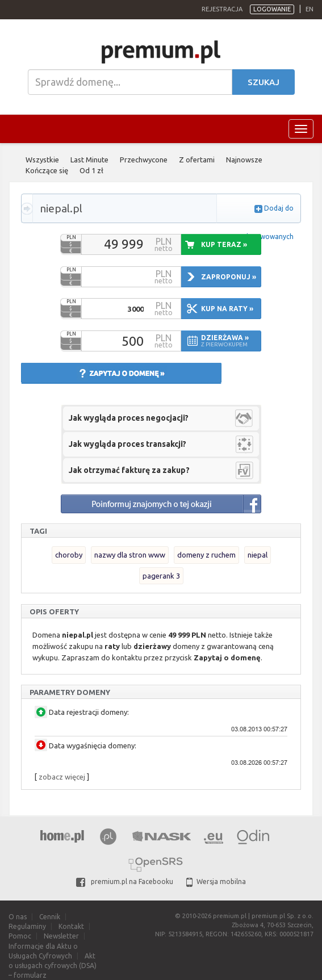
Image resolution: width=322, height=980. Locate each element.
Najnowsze (244, 160)
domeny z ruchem (206, 555)
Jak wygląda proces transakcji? (127, 444)
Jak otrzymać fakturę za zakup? (129, 470)
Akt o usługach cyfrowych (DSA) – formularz (53, 966)
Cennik (50, 917)
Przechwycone (144, 160)
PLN (71, 237)
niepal (258, 555)
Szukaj (264, 82)
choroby (69, 555)
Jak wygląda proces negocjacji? (129, 418)
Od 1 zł (91, 170)
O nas (18, 917)
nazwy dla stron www (130, 555)
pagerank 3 (161, 576)
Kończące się (47, 170)
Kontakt (71, 926)
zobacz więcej (62, 777)
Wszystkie (42, 160)
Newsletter (61, 936)
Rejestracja (222, 9)
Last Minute (89, 160)
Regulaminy (27, 926)
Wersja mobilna (216, 881)
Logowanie (272, 9)
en (310, 9)
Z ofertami (197, 160)
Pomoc (20, 936)
